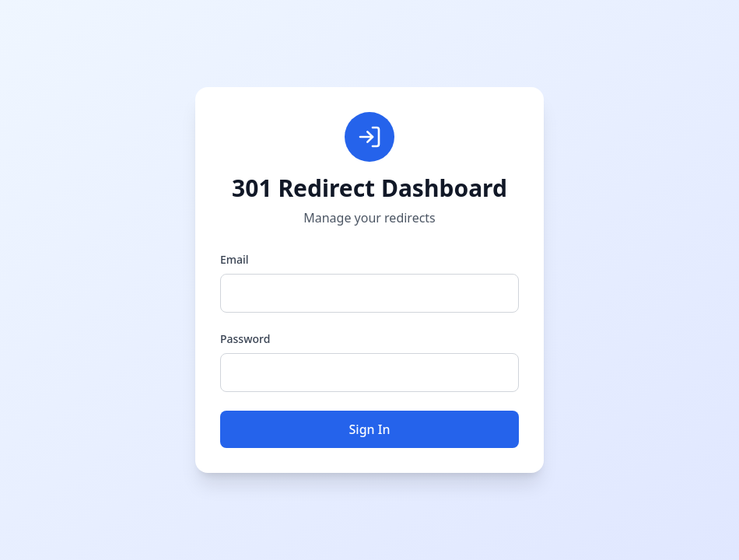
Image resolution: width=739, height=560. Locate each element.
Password (245, 339)
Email (235, 259)
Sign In (370, 429)
